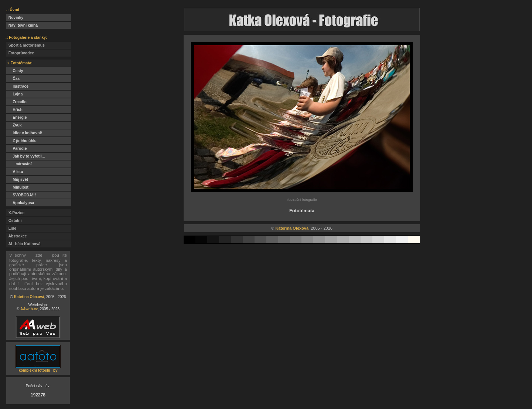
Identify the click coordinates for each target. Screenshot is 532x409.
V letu (15, 172)
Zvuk (14, 125)
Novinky (15, 18)
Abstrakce (17, 236)
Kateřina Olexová (29, 297)
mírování (19, 164)
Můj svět (17, 180)
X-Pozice (15, 213)
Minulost (17, 187)
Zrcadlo (16, 102)
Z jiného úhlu (21, 141)
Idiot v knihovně (24, 133)
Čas (13, 79)
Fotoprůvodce (20, 53)
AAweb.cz (29, 309)
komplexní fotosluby (38, 370)
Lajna (14, 94)
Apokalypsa (20, 203)
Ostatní (14, 221)
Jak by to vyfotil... (26, 156)
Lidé (11, 228)
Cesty (15, 71)
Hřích (14, 110)
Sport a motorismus (25, 45)
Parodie (16, 148)
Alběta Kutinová (23, 244)
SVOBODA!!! (21, 195)
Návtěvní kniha (22, 25)
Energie (16, 117)
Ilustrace (17, 86)
